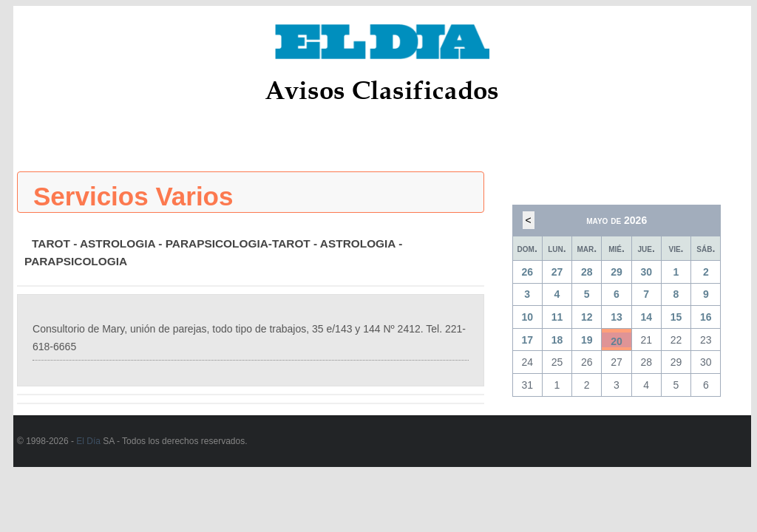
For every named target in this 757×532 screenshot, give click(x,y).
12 (587, 317)
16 (706, 317)
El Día (88, 441)
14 (646, 317)
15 (676, 317)
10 (527, 317)
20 (617, 341)
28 (587, 272)
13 (617, 317)
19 (587, 340)
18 (557, 340)
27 (557, 272)
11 (557, 317)
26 (527, 272)
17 (527, 340)
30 (646, 272)
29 (617, 272)
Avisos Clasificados (382, 90)
